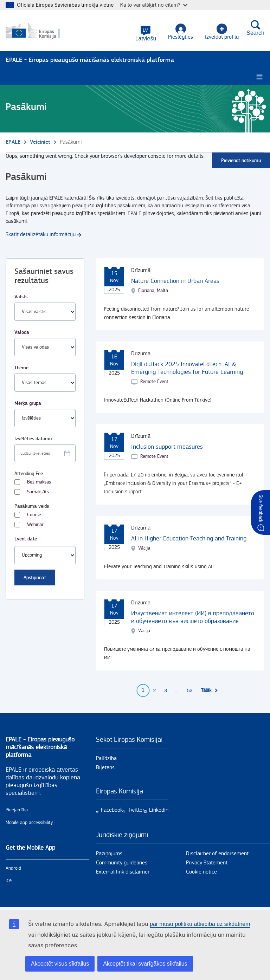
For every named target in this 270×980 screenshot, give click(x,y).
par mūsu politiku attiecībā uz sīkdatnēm (200, 924)
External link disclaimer (123, 872)
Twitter (136, 810)
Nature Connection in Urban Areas (175, 281)
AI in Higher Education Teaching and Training (189, 539)
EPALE (13, 142)
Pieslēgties (181, 32)
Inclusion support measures (167, 447)
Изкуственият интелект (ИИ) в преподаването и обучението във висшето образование (193, 618)
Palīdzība (106, 759)
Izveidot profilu (222, 32)
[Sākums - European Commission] (40, 31)
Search (255, 28)
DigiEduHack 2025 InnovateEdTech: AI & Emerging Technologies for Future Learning (187, 368)
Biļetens (105, 768)
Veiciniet (40, 142)
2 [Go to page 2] (154, 691)
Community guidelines (122, 863)
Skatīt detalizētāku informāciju (41, 235)
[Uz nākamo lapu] (210, 691)
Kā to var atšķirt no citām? (154, 5)
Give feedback (261, 508)
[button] (146, 33)
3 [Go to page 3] (166, 691)
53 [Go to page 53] (190, 691)
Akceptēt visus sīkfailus (60, 964)
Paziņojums (109, 854)
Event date (26, 539)
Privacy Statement (207, 863)
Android (13, 869)
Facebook (112, 810)
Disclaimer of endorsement (217, 854)
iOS (9, 881)
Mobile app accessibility (29, 823)
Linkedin (159, 810)
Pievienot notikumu (241, 161)
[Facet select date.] (45, 454)
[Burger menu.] (259, 77)
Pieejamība (17, 810)
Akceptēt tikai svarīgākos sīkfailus (145, 964)
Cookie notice (201, 872)
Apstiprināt (35, 578)
